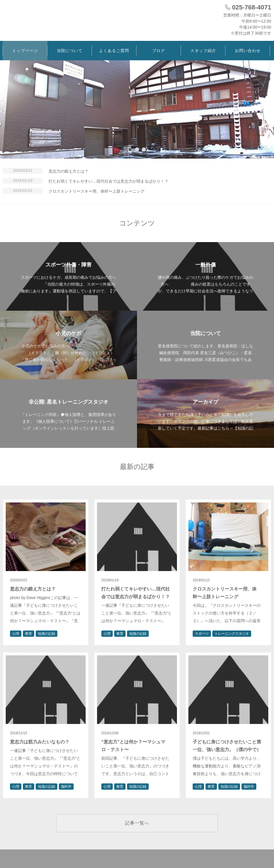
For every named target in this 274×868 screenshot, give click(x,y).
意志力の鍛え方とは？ (68, 171)
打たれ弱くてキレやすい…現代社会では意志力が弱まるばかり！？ (108, 181)
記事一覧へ (137, 823)
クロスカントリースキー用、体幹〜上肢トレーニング (96, 191)
